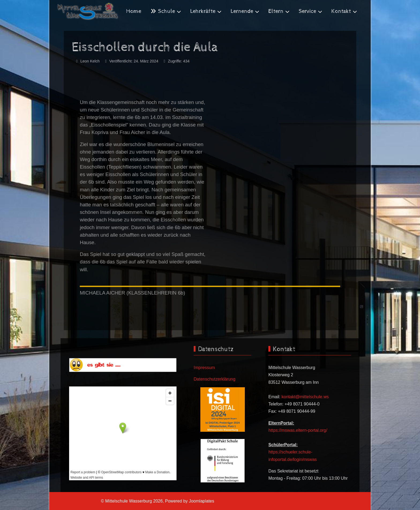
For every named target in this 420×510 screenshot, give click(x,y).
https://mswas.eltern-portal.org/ (298, 430)
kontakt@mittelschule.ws (305, 397)
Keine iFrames (123, 433)
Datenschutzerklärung (215, 379)
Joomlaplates (201, 501)
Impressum (204, 368)
